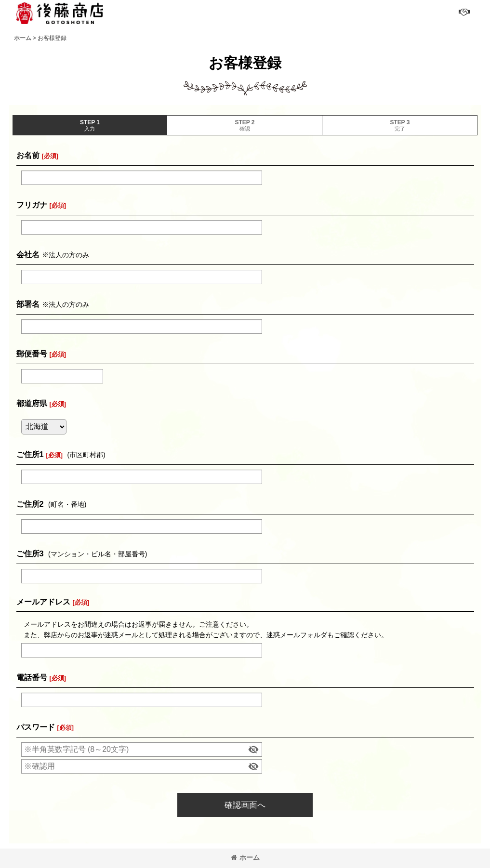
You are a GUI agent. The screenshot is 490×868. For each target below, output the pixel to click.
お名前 (28, 155)
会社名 (28, 254)
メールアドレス (43, 602)
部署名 (28, 304)
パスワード (36, 727)
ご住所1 (30, 454)
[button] (463, 12)
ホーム (245, 857)
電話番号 (32, 677)
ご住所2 (30, 504)
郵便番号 (32, 354)
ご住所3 (30, 553)
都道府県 (32, 403)
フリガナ (32, 205)
